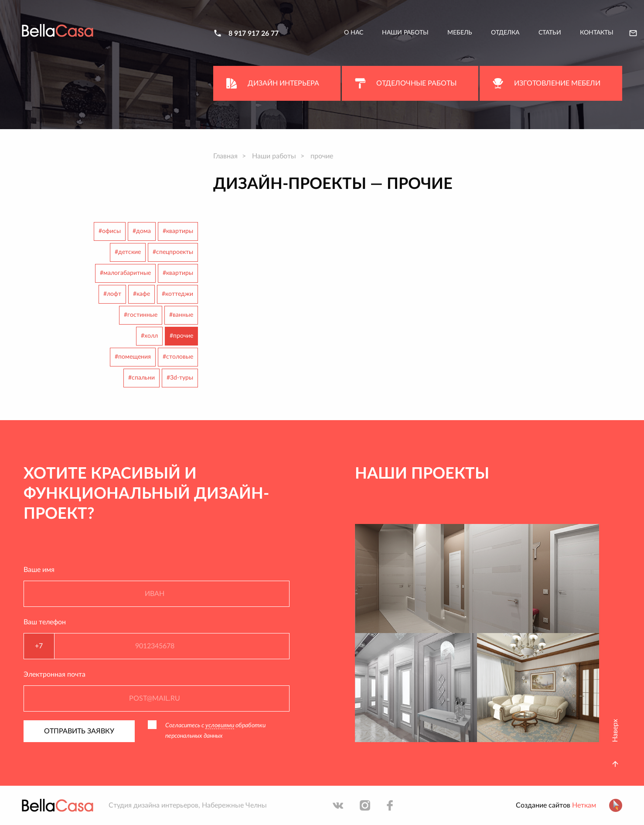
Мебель (460, 33)
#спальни (141, 378)
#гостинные (141, 315)
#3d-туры (180, 378)
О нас (354, 33)
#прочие (181, 336)
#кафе (141, 294)
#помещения (133, 357)
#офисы (110, 231)
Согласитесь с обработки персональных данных (215, 731)
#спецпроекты (173, 252)
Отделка (505, 33)
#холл (149, 336)
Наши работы (405, 33)
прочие (322, 156)
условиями (220, 726)
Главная (225, 156)
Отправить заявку (79, 731)
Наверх (615, 731)
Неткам (584, 805)
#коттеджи (177, 294)
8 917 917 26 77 (254, 34)
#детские (128, 252)
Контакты (597, 33)
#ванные (181, 315)
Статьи (550, 33)
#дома (142, 231)
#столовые (178, 357)
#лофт (112, 294)
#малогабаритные (125, 273)
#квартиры (178, 231)
